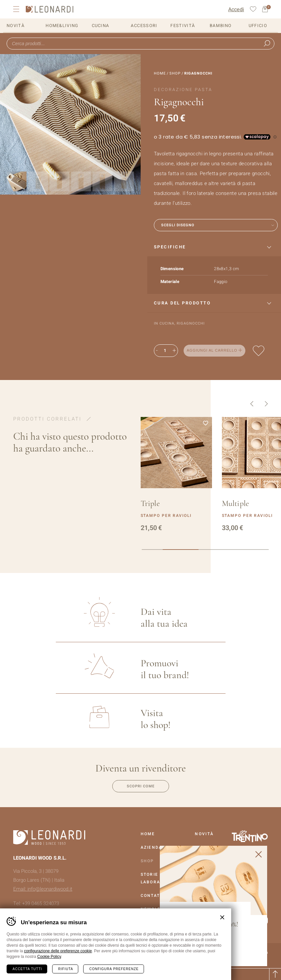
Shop (175, 73)
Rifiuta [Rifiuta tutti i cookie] (66, 969)
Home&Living (62, 26)
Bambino (221, 26)
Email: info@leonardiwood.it (43, 889)
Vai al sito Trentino (250, 836)
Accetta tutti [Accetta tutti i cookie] (27, 969)
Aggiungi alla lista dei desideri (259, 351)
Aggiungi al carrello (212, 350)
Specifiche (170, 247)
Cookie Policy (49, 957)
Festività (183, 26)
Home (160, 73)
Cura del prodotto (182, 303)
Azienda (152, 847)
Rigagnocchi (191, 323)
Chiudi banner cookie (222, 917)
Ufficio (258, 26)
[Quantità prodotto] (165, 351)
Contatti (153, 896)
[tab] (214, 247)
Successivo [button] (266, 404)
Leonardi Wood (50, 9)
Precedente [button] (252, 404)
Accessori (144, 26)
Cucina (101, 26)
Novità (16, 26)
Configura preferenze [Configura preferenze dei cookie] (114, 969)
